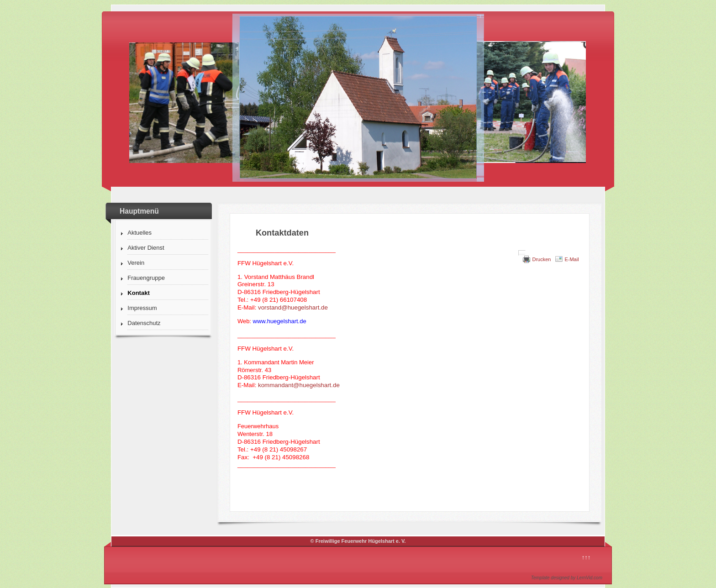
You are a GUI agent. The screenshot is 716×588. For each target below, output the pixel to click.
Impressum (142, 308)
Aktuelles (140, 233)
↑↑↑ (586, 557)
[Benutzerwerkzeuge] (522, 253)
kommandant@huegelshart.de (299, 385)
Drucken (541, 259)
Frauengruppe (146, 278)
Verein (136, 263)
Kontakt (138, 293)
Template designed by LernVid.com (567, 578)
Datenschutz (144, 323)
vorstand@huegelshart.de (293, 307)
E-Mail (571, 259)
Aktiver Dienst (146, 248)
